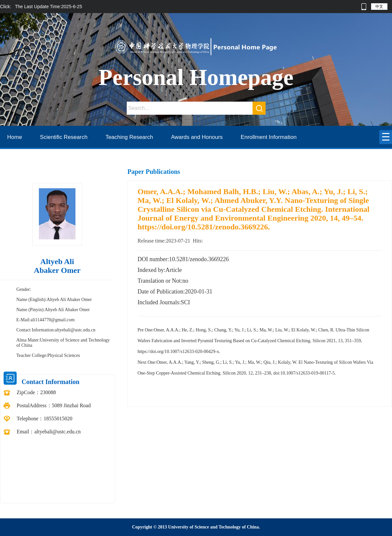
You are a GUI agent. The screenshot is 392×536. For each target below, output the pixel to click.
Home (15, 137)
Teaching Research (129, 137)
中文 (379, 7)
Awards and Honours (197, 137)
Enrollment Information (269, 137)
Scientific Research (64, 137)
